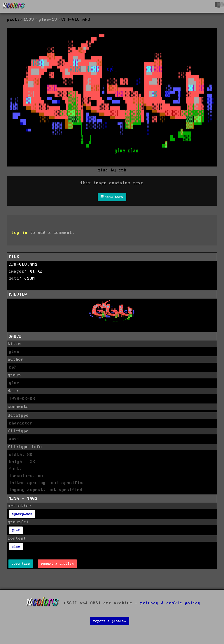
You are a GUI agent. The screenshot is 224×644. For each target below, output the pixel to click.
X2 (40, 271)
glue (16, 530)
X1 (32, 271)
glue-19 (48, 20)
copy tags (21, 564)
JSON (30, 278)
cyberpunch (22, 514)
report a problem (57, 564)
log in (20, 233)
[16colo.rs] (14, 6)
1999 (29, 20)
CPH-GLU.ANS (23, 264)
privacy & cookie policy (170, 603)
